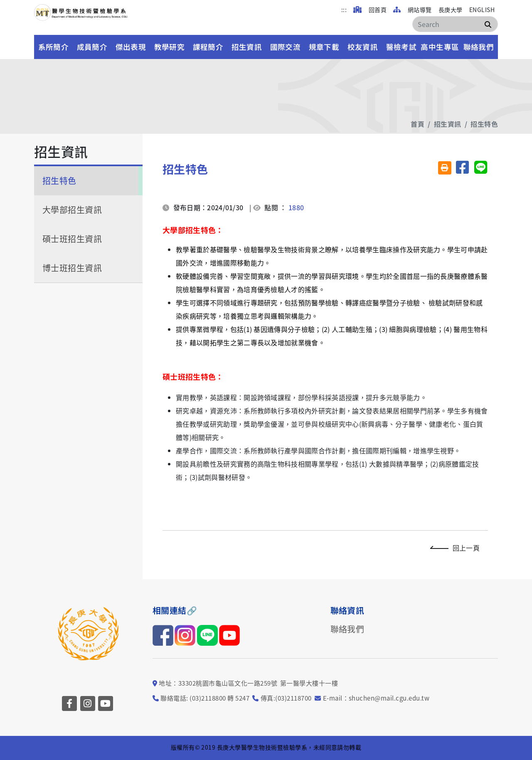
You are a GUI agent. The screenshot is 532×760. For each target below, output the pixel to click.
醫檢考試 (401, 47)
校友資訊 (363, 47)
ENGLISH (482, 10)
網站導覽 (412, 10)
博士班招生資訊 (72, 268)
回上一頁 (457, 548)
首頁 (417, 124)
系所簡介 (54, 47)
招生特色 (484, 124)
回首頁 (370, 10)
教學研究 (170, 47)
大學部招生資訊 (72, 210)
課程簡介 (208, 47)
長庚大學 (451, 10)
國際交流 (286, 47)
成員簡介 (92, 47)
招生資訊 (247, 47)
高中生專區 (440, 47)
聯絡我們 (479, 47)
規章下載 (324, 47)
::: (344, 10)
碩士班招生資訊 (72, 239)
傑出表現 (131, 47)
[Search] (455, 24)
